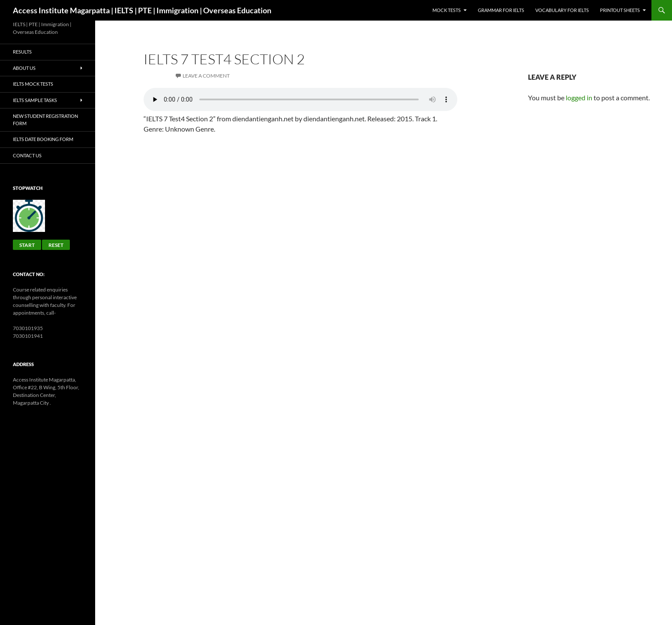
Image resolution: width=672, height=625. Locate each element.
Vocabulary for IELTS (562, 10)
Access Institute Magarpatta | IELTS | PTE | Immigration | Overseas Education (142, 10)
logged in (579, 98)
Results (22, 52)
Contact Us (27, 155)
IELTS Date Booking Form (43, 139)
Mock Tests (447, 10)
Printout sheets (620, 10)
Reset (56, 245)
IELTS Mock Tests (33, 84)
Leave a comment (206, 76)
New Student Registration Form (45, 120)
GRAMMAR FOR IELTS (501, 10)
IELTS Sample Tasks (35, 100)
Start (27, 245)
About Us (24, 68)
